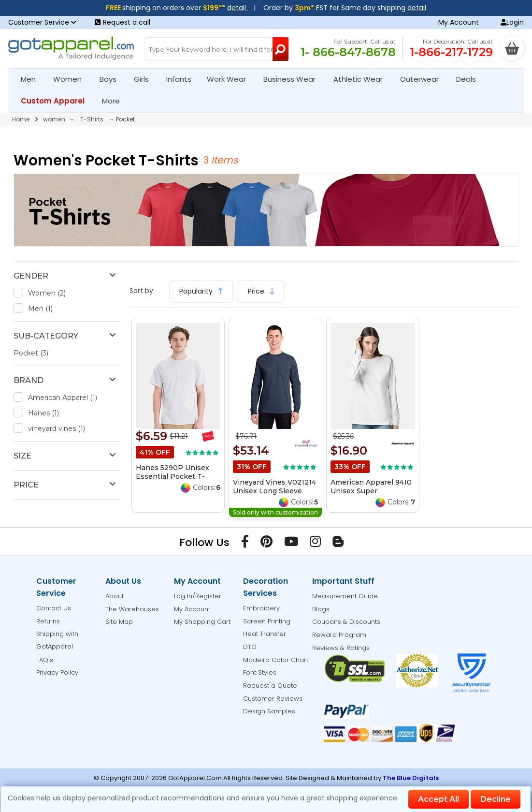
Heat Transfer (265, 634)
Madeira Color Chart (276, 660)
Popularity (201, 291)
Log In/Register (198, 596)
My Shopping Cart (202, 622)
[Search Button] (280, 49)
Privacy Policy (57, 672)
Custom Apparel (57, 101)
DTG (250, 647)
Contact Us (54, 608)
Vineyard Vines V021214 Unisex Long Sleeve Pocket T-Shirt (274, 491)
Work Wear (230, 79)
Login (512, 22)
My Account (459, 22)
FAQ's (45, 660)
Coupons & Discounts (346, 622)
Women (72, 79)
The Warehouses (132, 609)
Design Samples (269, 711)
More (115, 101)
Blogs (321, 609)
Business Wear (294, 79)
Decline (496, 799)
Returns (48, 621)
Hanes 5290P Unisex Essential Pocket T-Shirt (173, 476)
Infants (182, 79)
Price (261, 291)
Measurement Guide (345, 596)
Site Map (119, 622)
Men (32, 79)
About (115, 596)
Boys (112, 79)
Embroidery (261, 608)
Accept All (439, 799)
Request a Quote (270, 686)
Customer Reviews (273, 699)
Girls (145, 79)
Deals (466, 79)
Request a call (122, 22)
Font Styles (260, 672)
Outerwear (424, 79)
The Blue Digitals (411, 778)
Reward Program (339, 635)
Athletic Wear (362, 79)
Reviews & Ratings (341, 648)
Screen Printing (267, 621)
